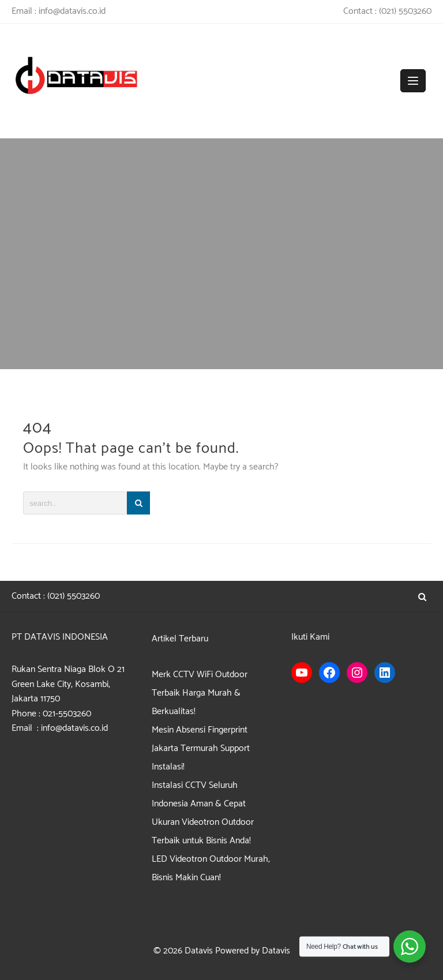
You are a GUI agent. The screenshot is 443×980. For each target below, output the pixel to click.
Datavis (199, 951)
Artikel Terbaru (180, 639)
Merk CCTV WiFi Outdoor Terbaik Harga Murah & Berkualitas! (200, 693)
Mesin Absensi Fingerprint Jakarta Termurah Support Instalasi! (201, 748)
